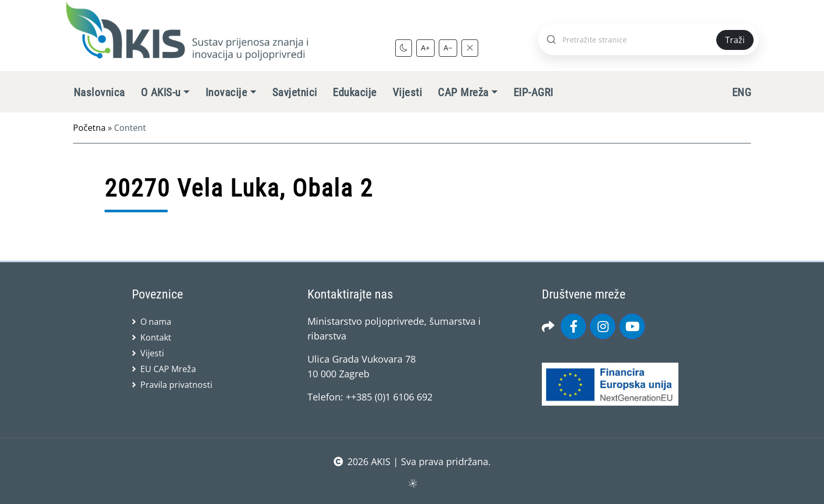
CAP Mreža (463, 92)
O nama (156, 322)
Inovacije (226, 92)
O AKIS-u (161, 92)
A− (448, 48)
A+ (425, 48)
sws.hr (412, 483)
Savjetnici (295, 92)
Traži (735, 40)
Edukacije (354, 92)
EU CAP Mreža (168, 369)
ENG (741, 92)
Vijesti (407, 92)
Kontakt (156, 337)
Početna (89, 128)
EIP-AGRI (533, 92)
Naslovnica (99, 92)
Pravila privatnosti (176, 385)
